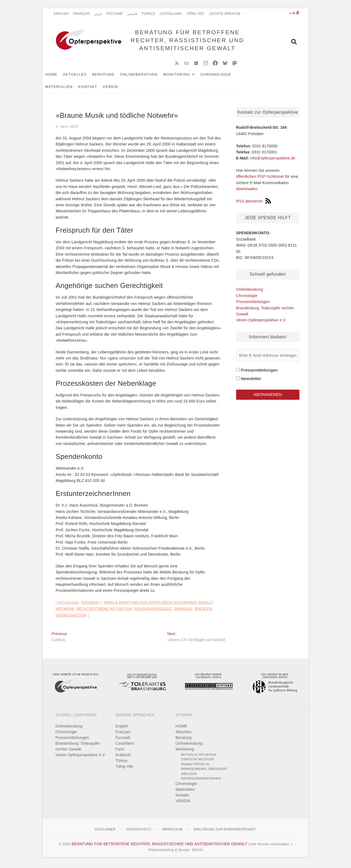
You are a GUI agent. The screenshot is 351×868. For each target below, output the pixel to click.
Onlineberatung (148, 77)
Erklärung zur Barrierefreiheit (225, 832)
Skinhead (183, 612)
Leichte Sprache (225, 14)
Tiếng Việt (196, 14)
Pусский (114, 14)
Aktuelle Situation (199, 757)
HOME (60, 77)
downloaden (247, 192)
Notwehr (65, 612)
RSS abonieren (254, 204)
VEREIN (87, 89)
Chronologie (225, 77)
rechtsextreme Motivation (104, 612)
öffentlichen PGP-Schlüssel (260, 179)
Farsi (120, 752)
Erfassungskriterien (201, 781)
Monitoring (186, 77)
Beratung (112, 77)
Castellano (171, 14)
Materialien (259, 77)
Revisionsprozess (153, 612)
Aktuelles (84, 77)
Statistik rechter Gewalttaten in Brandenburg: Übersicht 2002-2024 (204, 769)
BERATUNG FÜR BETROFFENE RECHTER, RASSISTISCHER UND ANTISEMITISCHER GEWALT (186, 42)
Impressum (172, 832)
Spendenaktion (71, 618)
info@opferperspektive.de (273, 161)
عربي (98, 14)
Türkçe (148, 14)
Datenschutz (139, 832)
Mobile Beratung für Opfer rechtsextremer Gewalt (158, 605)
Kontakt (64, 89)
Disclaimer (105, 832)
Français (81, 14)
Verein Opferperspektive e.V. (261, 323)
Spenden (90, 605)
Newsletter (251, 381)
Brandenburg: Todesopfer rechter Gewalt (78, 749)
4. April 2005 (67, 129)
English (61, 14)
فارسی (132, 14)
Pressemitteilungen (253, 304)
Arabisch (123, 758)
